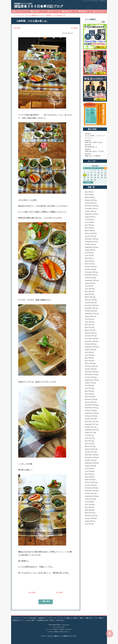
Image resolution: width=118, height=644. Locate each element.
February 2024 (90, 233)
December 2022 (90, 272)
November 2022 (90, 275)
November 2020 (90, 341)
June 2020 (89, 355)
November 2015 (90, 491)
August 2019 (89, 383)
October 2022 (90, 278)
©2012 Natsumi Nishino (55, 625)
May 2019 (88, 391)
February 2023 (90, 267)
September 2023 (91, 247)
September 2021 (91, 314)
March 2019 (89, 397)
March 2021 (89, 330)
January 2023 (90, 269)
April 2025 (88, 195)
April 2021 (88, 327)
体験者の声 (67, 11)
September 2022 (91, 280)
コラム (51, 11)
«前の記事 (17, 28)
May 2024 (88, 225)
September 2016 (91, 463)
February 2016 (90, 482)
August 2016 (89, 466)
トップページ (19, 11)
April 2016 (88, 477)
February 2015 (90, 516)
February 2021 (90, 333)
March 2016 (89, 480)
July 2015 (88, 502)
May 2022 (88, 291)
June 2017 (89, 438)
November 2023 (90, 242)
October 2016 (90, 460)
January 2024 (90, 236)
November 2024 (90, 208)
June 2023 (89, 256)
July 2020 (88, 352)
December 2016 (90, 455)
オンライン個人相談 (30, 618)
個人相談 (35, 11)
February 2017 (90, 449)
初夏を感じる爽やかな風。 (94, 142)
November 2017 (90, 424)
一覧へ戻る (46, 601)
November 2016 (90, 457)
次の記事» (74, 28)
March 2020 (89, 363)
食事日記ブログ (17, 620)
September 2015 (91, 496)
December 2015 (90, 488)
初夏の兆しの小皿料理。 (93, 156)
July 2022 (88, 286)
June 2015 (89, 504)
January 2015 (90, 518)
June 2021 (89, 322)
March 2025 (89, 197)
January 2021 (90, 336)
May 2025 (88, 192)
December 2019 (90, 372)
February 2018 (90, 416)
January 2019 (90, 402)
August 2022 (89, 283)
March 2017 (89, 446)
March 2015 (89, 513)
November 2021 (90, 308)
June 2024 (89, 222)
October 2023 (90, 244)
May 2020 (88, 358)
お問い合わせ (103, 1)
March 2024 (89, 231)
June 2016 (89, 471)
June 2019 (89, 388)
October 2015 (90, 493)
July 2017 (88, 435)
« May (88, 182)
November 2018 (90, 408)
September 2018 (91, 413)
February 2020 (90, 366)
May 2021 (88, 325)
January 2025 (90, 203)
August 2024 (89, 217)
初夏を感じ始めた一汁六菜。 (95, 151)
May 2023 (88, 258)
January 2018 (90, 419)
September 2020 (91, 347)
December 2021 (90, 305)
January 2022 (90, 303)
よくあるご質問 (30, 620)
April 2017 (88, 444)
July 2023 (88, 253)
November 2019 (90, 374)
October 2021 (90, 311)
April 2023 (88, 261)
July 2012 (88, 524)
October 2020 (90, 344)
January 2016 (90, 485)
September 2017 (91, 430)
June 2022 (89, 289)
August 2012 (89, 521)
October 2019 (90, 377)
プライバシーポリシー (95, 1)
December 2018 (90, 405)
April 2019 (88, 394)
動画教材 (83, 11)
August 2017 (89, 433)
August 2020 (89, 350)
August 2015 (89, 499)
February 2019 (90, 399)
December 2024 (90, 206)
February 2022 (90, 300)
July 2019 (88, 386)
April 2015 (88, 510)
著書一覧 (88, 618)
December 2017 (90, 421)
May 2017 (88, 441)
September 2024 (91, 214)
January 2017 (90, 452)
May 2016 (88, 474)
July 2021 (88, 319)
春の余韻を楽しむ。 (92, 147)
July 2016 (88, 469)
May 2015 (88, 507)
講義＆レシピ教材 (72, 618)
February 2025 (90, 200)
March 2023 (89, 264)
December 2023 (90, 239)
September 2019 (91, 380)
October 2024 (90, 211)
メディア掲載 (98, 618)
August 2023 (89, 250)
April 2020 (88, 361)
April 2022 (88, 294)
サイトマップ (86, 1)
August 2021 (89, 316)
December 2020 (90, 339)
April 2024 (88, 228)
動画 (81, 618)
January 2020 (90, 369)
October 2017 (90, 427)
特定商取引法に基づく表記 (45, 620)
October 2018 (90, 410)
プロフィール (99, 11)
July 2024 (88, 220)
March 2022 (89, 297)
